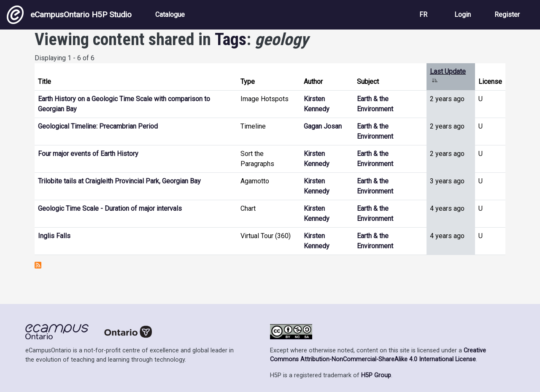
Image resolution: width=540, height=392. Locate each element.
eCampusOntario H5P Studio (69, 15)
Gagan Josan (323, 126)
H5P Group (376, 375)
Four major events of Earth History (88, 154)
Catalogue (170, 15)
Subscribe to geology (38, 265)
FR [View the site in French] (423, 15)
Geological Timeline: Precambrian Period (98, 126)
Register (507, 15)
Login (463, 15)
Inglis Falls (54, 236)
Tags (231, 39)
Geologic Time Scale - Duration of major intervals (110, 208)
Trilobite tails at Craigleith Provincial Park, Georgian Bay (119, 181)
